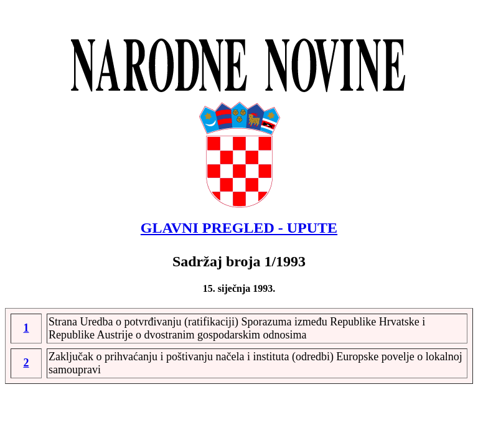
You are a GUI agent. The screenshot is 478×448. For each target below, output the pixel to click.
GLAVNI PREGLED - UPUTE (239, 228)
